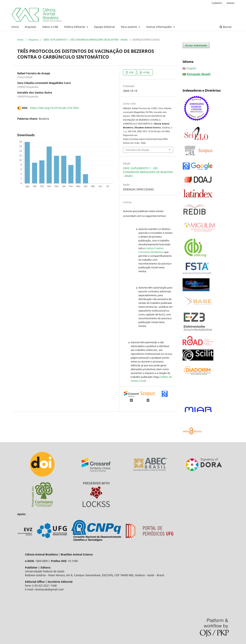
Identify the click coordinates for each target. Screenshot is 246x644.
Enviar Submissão (196, 45)
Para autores (129, 27)
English (191, 68)
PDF (131, 72)
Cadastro (217, 3)
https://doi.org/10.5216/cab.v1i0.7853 (54, 108)
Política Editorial (75, 27)
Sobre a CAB (50, 27)
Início (15, 27)
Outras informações (159, 27)
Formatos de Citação (138, 150)
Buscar (226, 27)
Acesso (231, 3)
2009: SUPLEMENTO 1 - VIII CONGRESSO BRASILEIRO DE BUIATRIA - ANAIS (85, 40)
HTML (146, 72)
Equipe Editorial (104, 27)
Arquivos (30, 27)
